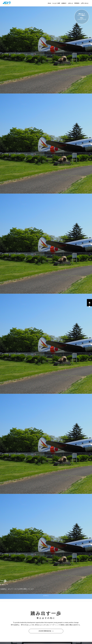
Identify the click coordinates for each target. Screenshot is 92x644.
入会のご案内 (90, 303)
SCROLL (46, 596)
